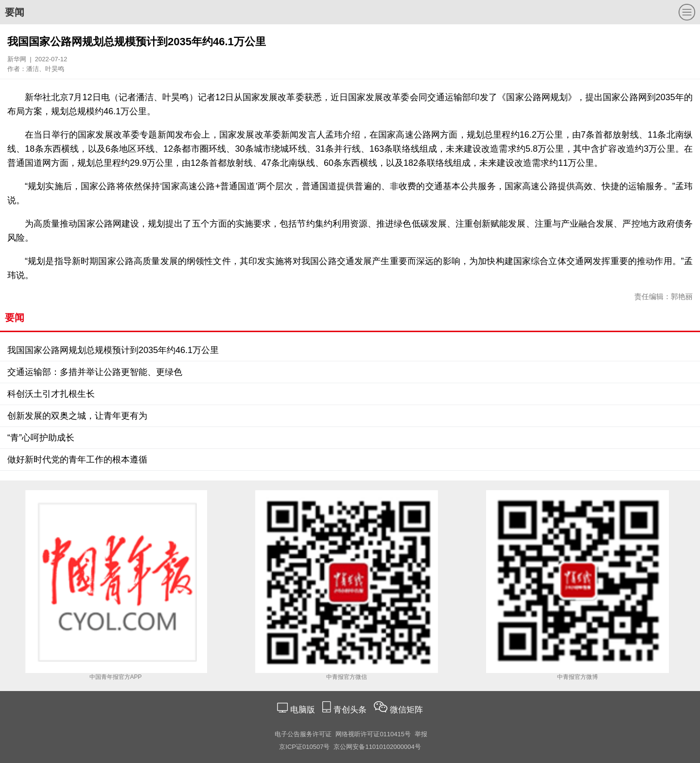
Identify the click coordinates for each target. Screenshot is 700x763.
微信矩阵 (406, 710)
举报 (421, 734)
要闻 (15, 12)
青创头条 (351, 710)
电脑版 (302, 710)
